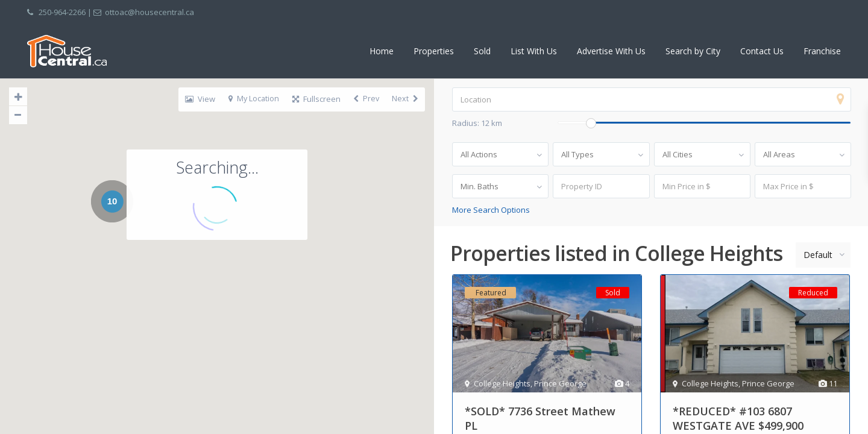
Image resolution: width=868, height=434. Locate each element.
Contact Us (762, 51)
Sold (482, 51)
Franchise (822, 51)
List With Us (534, 51)
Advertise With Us (611, 51)
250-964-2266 (62, 12)
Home (382, 51)
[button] (331, 299)
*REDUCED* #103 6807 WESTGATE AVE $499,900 (738, 419)
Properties (434, 51)
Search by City (693, 51)
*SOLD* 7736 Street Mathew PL (540, 419)
